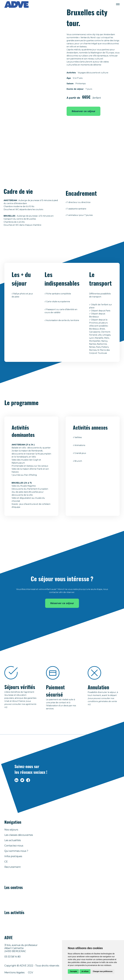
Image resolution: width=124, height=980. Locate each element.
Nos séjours (11, 830)
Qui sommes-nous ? (16, 851)
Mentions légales (14, 972)
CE (6, 862)
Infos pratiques (13, 856)
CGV (31, 972)
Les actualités (13, 840)
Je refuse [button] (85, 971)
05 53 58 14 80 (12, 957)
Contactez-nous (14, 846)
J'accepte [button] (73, 971)
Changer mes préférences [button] (103, 971)
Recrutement (13, 867)
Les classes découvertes (19, 835)
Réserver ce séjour (83, 111)
